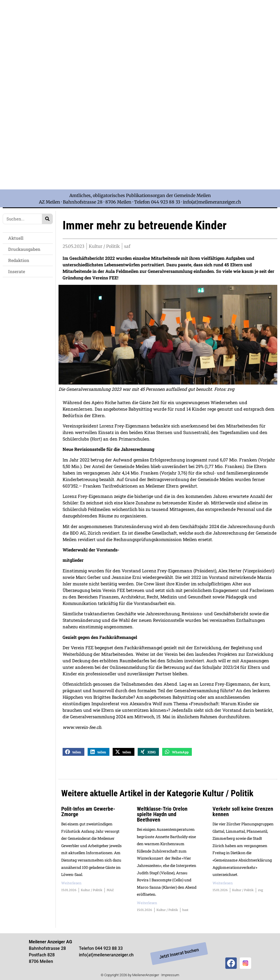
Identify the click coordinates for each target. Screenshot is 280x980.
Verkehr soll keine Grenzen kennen (243, 813)
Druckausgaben (24, 249)
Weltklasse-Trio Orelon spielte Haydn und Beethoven (162, 815)
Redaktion (19, 260)
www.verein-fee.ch (82, 728)
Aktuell (16, 238)
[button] (73, 753)
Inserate (17, 271)
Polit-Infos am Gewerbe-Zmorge (88, 813)
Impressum (170, 976)
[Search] (47, 219)
